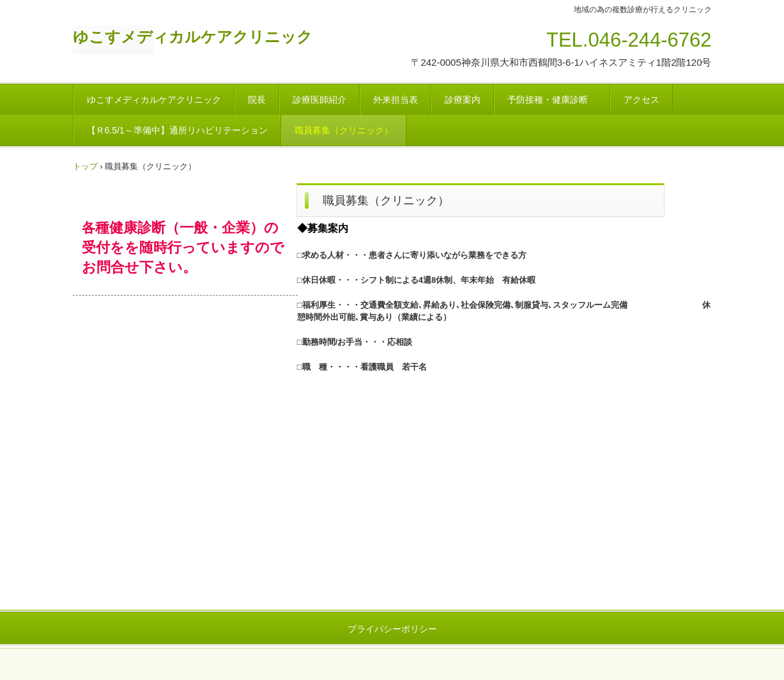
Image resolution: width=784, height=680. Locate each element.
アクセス (642, 100)
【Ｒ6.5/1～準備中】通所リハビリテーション (177, 130)
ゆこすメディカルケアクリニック (193, 37)
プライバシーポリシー (392, 629)
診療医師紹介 (319, 100)
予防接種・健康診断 (552, 100)
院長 (257, 100)
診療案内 (463, 100)
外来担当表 (396, 100)
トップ (85, 166)
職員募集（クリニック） (344, 130)
